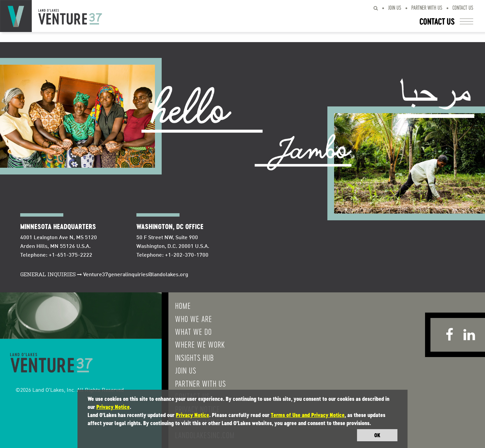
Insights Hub (195, 357)
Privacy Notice (113, 407)
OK (377, 435)
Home (183, 306)
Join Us (395, 8)
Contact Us (463, 8)
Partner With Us (427, 8)
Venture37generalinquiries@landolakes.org (136, 275)
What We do (193, 331)
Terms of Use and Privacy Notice (308, 415)
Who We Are (194, 319)
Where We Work (200, 344)
